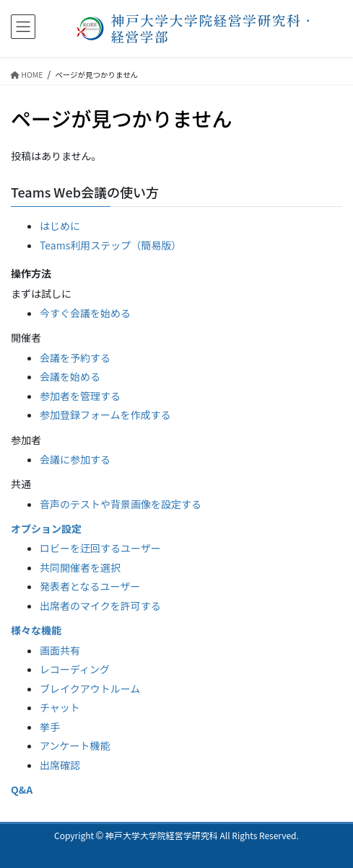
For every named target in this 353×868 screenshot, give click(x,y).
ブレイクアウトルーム (90, 688)
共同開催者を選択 (80, 567)
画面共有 (60, 650)
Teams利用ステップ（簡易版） (110, 245)
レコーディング (75, 669)
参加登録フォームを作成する (105, 415)
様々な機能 (36, 630)
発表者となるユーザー (90, 586)
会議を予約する (75, 358)
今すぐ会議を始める (85, 313)
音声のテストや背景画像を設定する (121, 504)
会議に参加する (75, 459)
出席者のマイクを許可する (100, 606)
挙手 (50, 727)
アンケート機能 (75, 745)
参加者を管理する (80, 396)
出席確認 (60, 765)
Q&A (22, 789)
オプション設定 (46, 528)
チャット (60, 707)
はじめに (60, 226)
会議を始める (70, 376)
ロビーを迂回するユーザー (100, 548)
